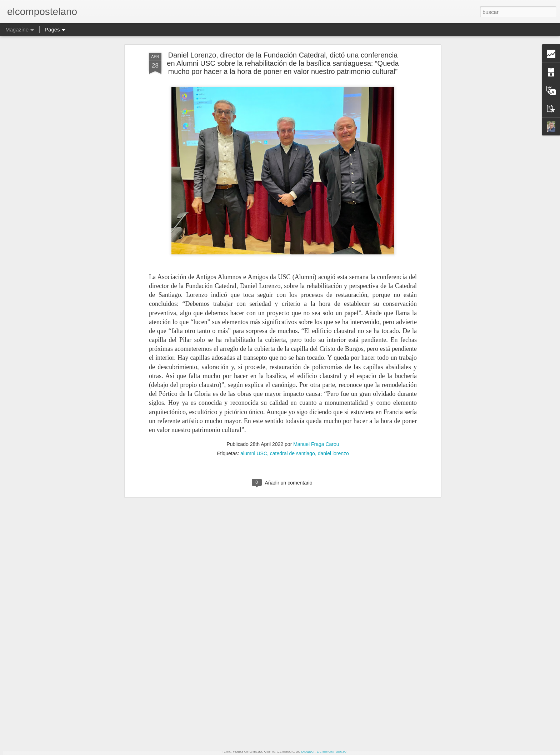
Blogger (308, 751)
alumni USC (254, 393)
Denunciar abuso (332, 751)
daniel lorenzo (333, 393)
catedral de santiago (292, 393)
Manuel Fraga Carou (316, 384)
